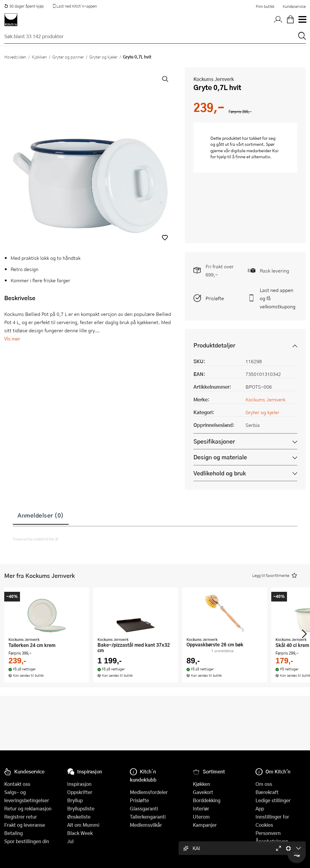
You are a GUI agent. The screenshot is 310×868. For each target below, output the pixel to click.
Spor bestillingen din (27, 841)
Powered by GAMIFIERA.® (36, 539)
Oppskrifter (80, 792)
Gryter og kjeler (103, 57)
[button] (165, 238)
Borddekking (207, 800)
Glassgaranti (144, 808)
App (260, 808)
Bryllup (75, 800)
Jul (70, 841)
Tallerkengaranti (148, 817)
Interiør (201, 808)
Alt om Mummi (83, 825)
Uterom (201, 817)
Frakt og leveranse (25, 825)
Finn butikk (265, 6)
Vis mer (12, 338)
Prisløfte (215, 298)
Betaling (13, 833)
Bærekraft (267, 792)
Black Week (80, 833)
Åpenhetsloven (272, 841)
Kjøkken (39, 57)
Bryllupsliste (81, 808)
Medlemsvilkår (146, 825)
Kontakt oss (17, 784)
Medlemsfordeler (149, 792)
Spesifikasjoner (214, 441)
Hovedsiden (15, 57)
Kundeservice (294, 6)
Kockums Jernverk (214, 79)
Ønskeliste (79, 817)
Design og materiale (220, 457)
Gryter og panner (68, 57)
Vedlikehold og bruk (220, 473)
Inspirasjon (79, 784)
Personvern (268, 833)
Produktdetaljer (214, 345)
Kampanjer (205, 825)
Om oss (264, 784)
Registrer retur (21, 817)
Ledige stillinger (273, 800)
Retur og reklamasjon (28, 808)
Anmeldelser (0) (41, 515)
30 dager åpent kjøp (24, 6)
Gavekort (203, 792)
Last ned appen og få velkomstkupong (278, 298)
